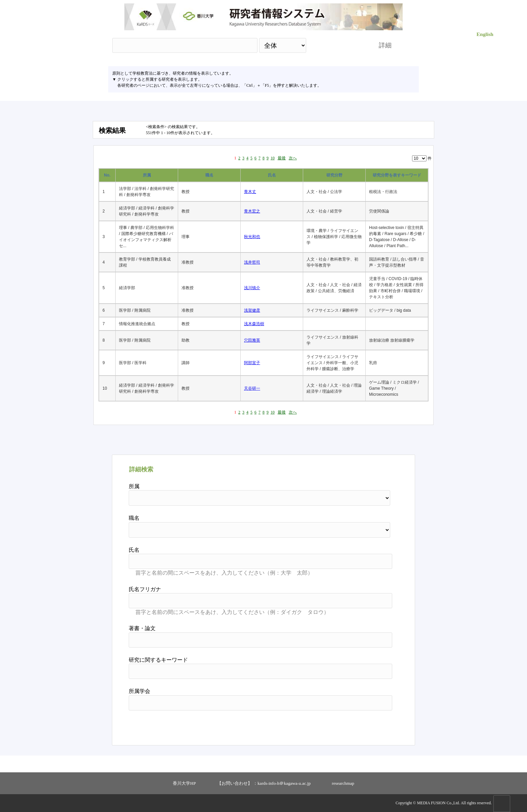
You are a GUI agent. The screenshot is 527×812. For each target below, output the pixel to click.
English (485, 34)
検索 (336, 45)
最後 (282, 158)
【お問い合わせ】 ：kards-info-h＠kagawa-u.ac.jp (264, 783)
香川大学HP (184, 783)
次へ (293, 158)
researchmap (343, 783)
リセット (375, 725)
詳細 (385, 45)
